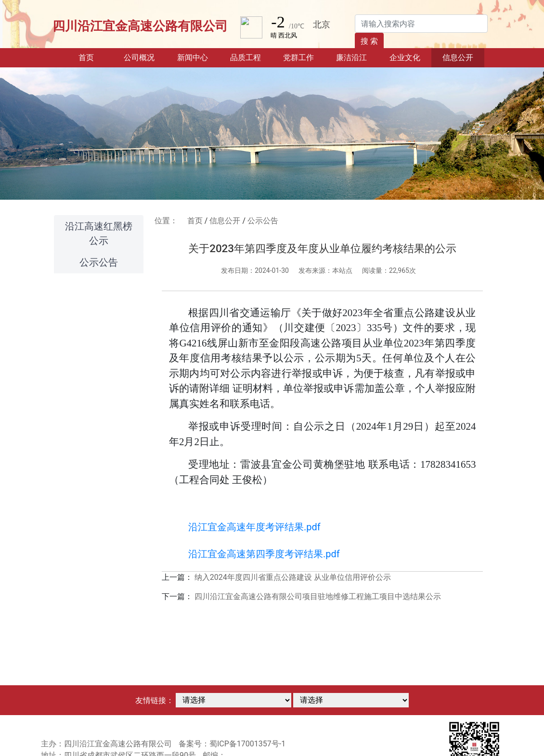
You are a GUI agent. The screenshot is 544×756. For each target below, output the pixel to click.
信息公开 (225, 221)
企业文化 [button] (405, 58)
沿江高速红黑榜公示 (99, 233)
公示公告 (99, 262)
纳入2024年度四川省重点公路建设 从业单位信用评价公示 (293, 577)
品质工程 (246, 58)
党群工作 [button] (298, 58)
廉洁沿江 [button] (351, 58)
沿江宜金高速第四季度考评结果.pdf (264, 554)
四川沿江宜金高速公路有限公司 (140, 26)
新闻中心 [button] (193, 58)
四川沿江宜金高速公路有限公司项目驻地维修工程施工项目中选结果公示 (318, 596)
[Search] (421, 24)
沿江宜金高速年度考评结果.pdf (254, 527)
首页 (96, 57)
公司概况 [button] (139, 58)
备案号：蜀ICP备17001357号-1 (232, 744)
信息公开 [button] (458, 58)
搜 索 (369, 41)
